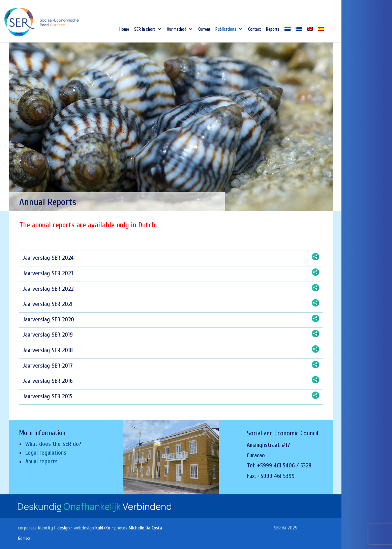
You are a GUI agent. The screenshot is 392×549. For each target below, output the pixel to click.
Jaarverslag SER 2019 (48, 335)
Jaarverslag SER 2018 (48, 350)
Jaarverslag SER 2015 (48, 396)
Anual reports (41, 461)
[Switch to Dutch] (288, 35)
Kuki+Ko (103, 528)
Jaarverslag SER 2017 (48, 366)
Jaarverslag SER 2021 (48, 304)
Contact (254, 29)
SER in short (145, 29)
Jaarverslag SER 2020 (48, 320)
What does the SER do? (53, 444)
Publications (226, 29)
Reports (273, 29)
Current (204, 29)
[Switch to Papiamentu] (299, 35)
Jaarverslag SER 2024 (48, 258)
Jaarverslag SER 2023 (48, 273)
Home (124, 29)
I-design (62, 528)
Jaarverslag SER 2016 (48, 381)
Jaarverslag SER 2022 (48, 289)
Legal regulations (46, 453)
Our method (177, 29)
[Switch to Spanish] (321, 35)
